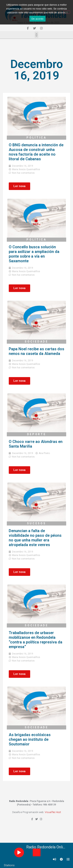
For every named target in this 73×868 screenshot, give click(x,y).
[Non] (67, 12)
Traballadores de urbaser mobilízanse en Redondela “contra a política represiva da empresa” (36, 640)
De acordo (37, 19)
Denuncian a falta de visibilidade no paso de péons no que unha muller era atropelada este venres (35, 538)
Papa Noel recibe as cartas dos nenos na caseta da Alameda (36, 351)
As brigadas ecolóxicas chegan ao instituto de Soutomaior (30, 739)
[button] (36, 35)
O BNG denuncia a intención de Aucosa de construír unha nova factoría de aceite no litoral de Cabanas (36, 152)
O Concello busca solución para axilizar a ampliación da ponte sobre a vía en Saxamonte (34, 254)
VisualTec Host (53, 812)
